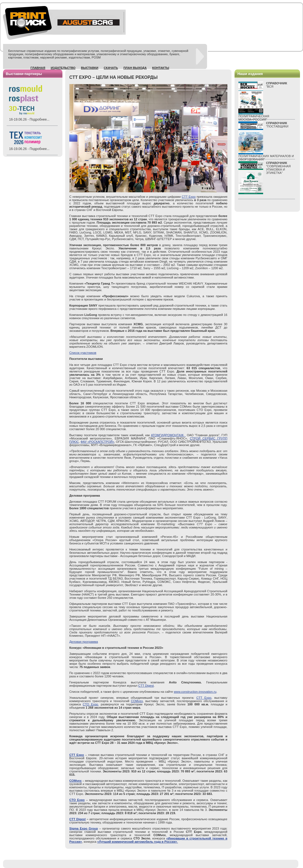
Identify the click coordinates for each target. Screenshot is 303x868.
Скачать (111, 68)
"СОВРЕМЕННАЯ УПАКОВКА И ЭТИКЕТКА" (278, 168)
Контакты (161, 68)
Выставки (89, 68)
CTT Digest (146, 686)
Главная (38, 68)
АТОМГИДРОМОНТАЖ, (168, 435)
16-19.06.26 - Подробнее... (29, 119)
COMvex (137, 701)
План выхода (135, 68)
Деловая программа (84, 642)
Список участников (83, 353)
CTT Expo (189, 197)
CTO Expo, (91, 704)
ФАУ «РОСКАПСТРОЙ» (97, 442)
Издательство (63, 68)
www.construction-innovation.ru (195, 692)
